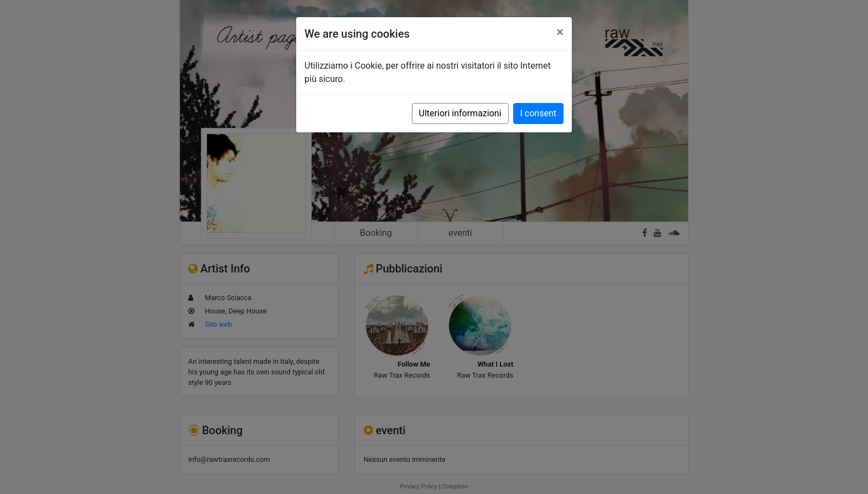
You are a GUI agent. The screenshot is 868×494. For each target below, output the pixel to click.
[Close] (560, 32)
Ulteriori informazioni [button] (460, 113)
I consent (538, 113)
